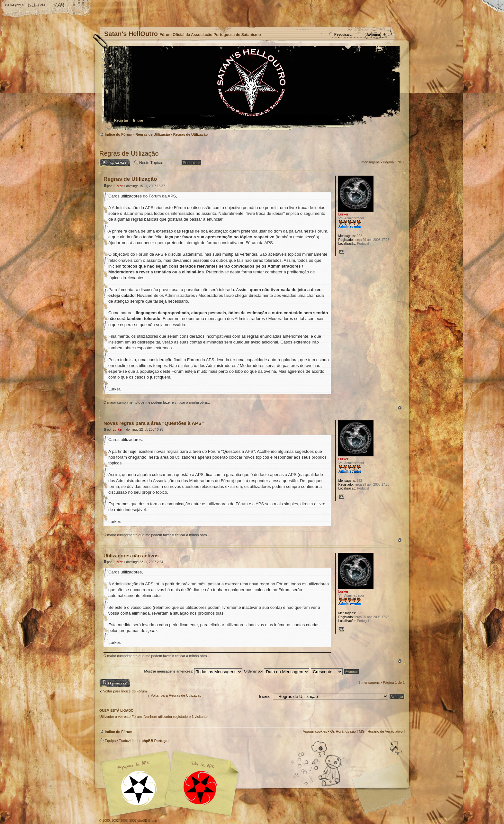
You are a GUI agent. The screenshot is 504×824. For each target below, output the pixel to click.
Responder (115, 163)
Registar (121, 120)
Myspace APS (172, 783)
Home (14, 5)
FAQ (59, 5)
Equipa (110, 741)
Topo (400, 408)
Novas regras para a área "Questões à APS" (154, 423)
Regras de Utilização (153, 134)
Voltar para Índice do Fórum (125, 691)
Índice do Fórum (251, 89)
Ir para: (265, 696)
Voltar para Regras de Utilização (176, 695)
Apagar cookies (315, 731)
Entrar (138, 120)
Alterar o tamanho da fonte (37, 5)
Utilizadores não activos (131, 556)
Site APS (201, 788)
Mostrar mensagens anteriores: (193, 671)
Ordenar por (277, 671)
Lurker (117, 186)
